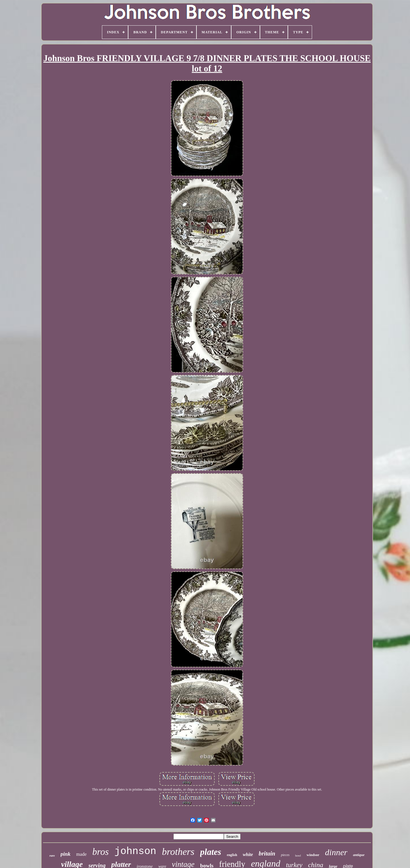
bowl (298, 856)
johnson (135, 851)
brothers (178, 852)
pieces (285, 855)
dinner (336, 852)
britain (267, 853)
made (81, 854)
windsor (313, 855)
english (232, 855)
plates (211, 852)
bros (100, 852)
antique (359, 855)
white (248, 854)
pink (66, 854)
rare (52, 855)
